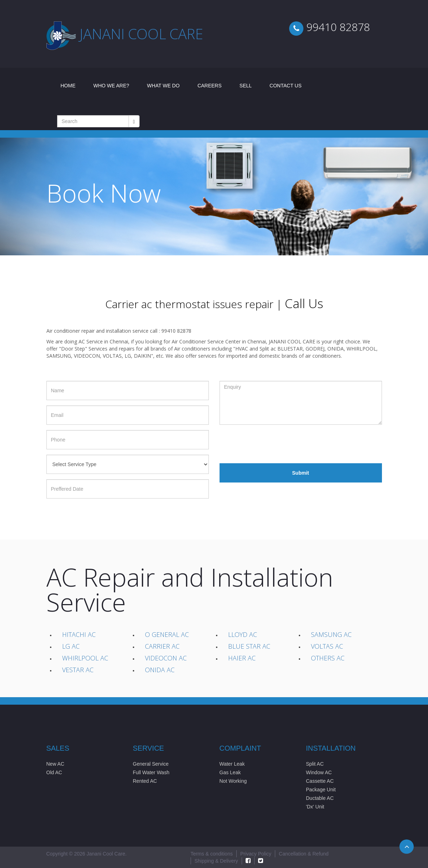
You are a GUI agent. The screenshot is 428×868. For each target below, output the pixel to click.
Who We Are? (111, 86)
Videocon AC (166, 658)
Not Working (233, 781)
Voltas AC (327, 646)
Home (73, 85)
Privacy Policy (256, 854)
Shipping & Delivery (216, 861)
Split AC (315, 764)
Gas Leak (230, 772)
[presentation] (274, 444)
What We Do (163, 86)
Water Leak (232, 764)
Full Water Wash (151, 772)
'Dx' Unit (315, 807)
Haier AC (242, 658)
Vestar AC (78, 670)
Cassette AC (320, 781)
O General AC (167, 634)
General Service (151, 764)
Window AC (319, 772)
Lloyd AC (243, 634)
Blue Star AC (249, 646)
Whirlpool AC (85, 658)
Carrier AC (162, 646)
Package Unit (321, 790)
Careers (210, 86)
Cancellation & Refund (304, 854)
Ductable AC (320, 798)
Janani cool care (141, 34)
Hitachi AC (79, 634)
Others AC (328, 658)
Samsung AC (331, 634)
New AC (56, 764)
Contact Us (286, 86)
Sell (246, 86)
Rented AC (145, 781)
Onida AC (160, 670)
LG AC (71, 646)
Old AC (54, 772)
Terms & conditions (212, 854)
